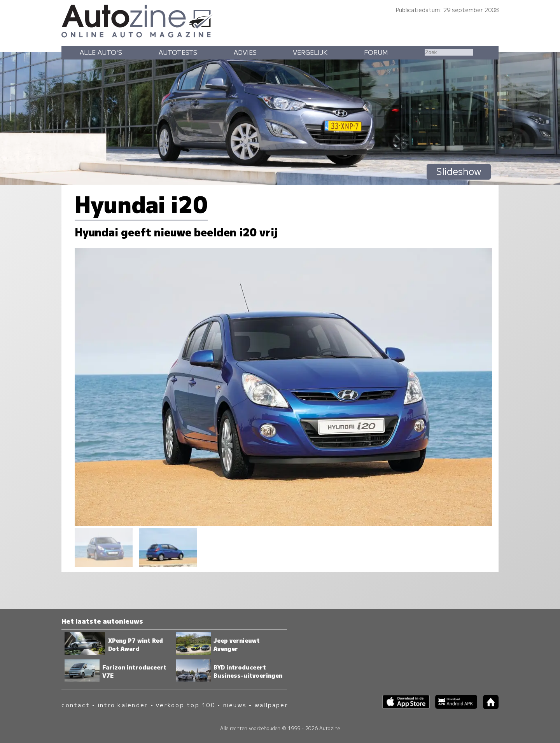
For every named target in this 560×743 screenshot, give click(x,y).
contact (76, 705)
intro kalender (123, 705)
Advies (245, 52)
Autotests (178, 52)
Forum (376, 52)
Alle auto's (101, 52)
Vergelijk (310, 52)
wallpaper (271, 705)
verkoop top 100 (185, 705)
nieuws (235, 705)
